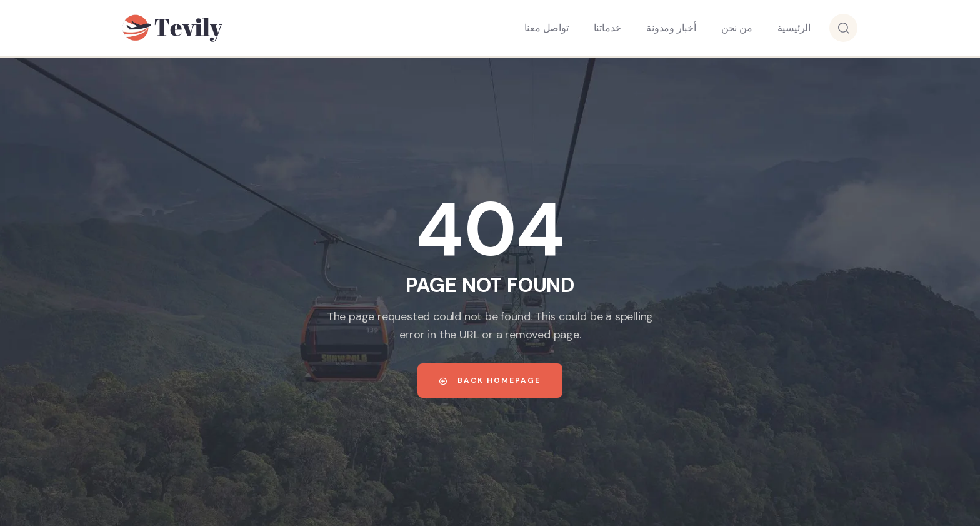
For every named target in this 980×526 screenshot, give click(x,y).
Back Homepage (490, 380)
